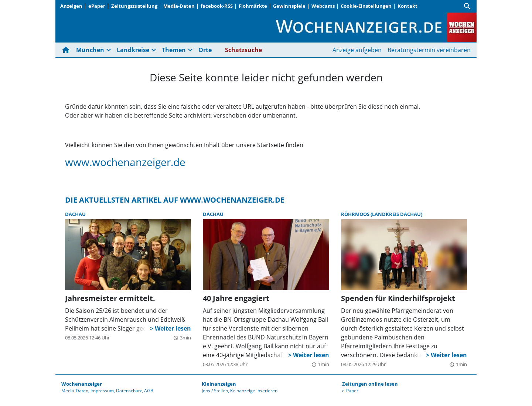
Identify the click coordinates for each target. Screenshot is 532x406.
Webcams (323, 6)
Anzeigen (71, 6)
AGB (149, 391)
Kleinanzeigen (219, 384)
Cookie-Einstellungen (366, 6)
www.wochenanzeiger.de (125, 162)
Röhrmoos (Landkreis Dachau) (382, 214)
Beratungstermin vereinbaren (429, 50)
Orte (205, 50)
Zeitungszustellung (134, 6)
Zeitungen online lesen (370, 384)
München (90, 50)
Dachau (75, 214)
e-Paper (350, 391)
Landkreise (133, 50)
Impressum (102, 391)
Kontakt (407, 6)
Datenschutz (129, 391)
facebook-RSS (217, 6)
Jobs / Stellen (215, 391)
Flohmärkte (253, 6)
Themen (174, 50)
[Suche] (467, 6)
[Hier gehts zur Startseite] (67, 50)
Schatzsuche (243, 50)
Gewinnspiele (289, 6)
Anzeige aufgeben (357, 50)
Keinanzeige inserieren (254, 391)
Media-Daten (179, 6)
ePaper (97, 6)
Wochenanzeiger (82, 384)
